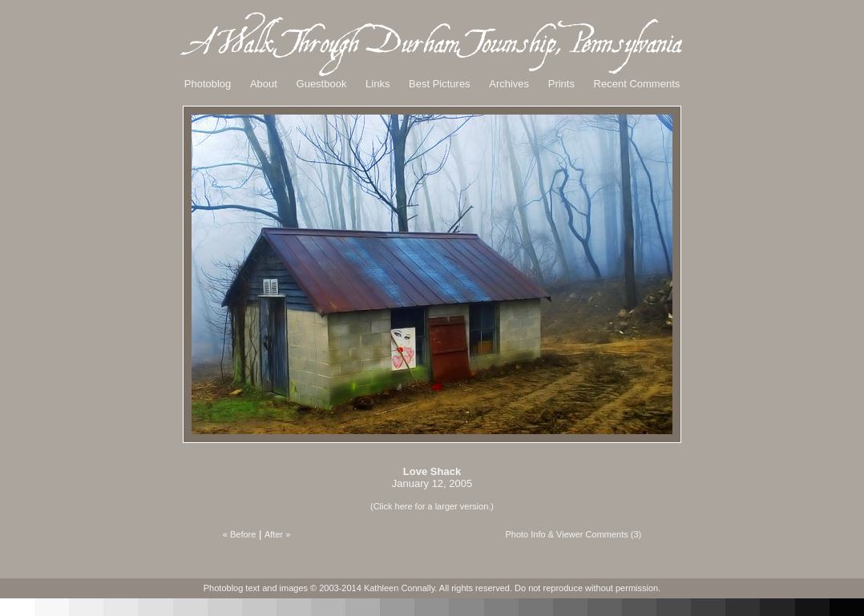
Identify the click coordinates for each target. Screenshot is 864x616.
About (264, 84)
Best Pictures (440, 84)
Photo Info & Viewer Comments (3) (573, 534)
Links (377, 84)
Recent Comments (637, 84)
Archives (509, 84)
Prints (561, 84)
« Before (240, 534)
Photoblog (208, 84)
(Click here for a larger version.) (432, 506)
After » (277, 534)
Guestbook (322, 84)
